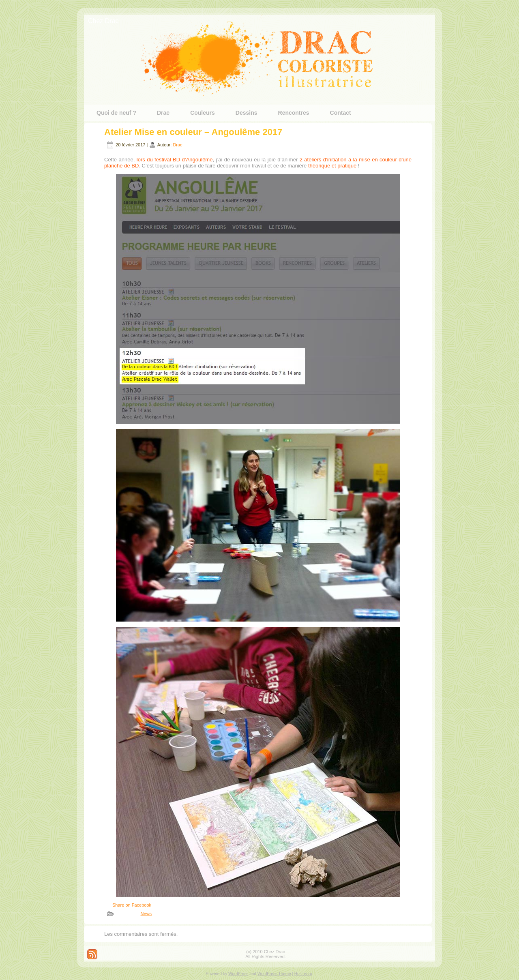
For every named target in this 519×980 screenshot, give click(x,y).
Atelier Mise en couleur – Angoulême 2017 (193, 132)
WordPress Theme (274, 974)
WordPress (238, 974)
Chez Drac (103, 21)
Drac (177, 145)
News (146, 914)
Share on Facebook (132, 905)
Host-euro (303, 974)
